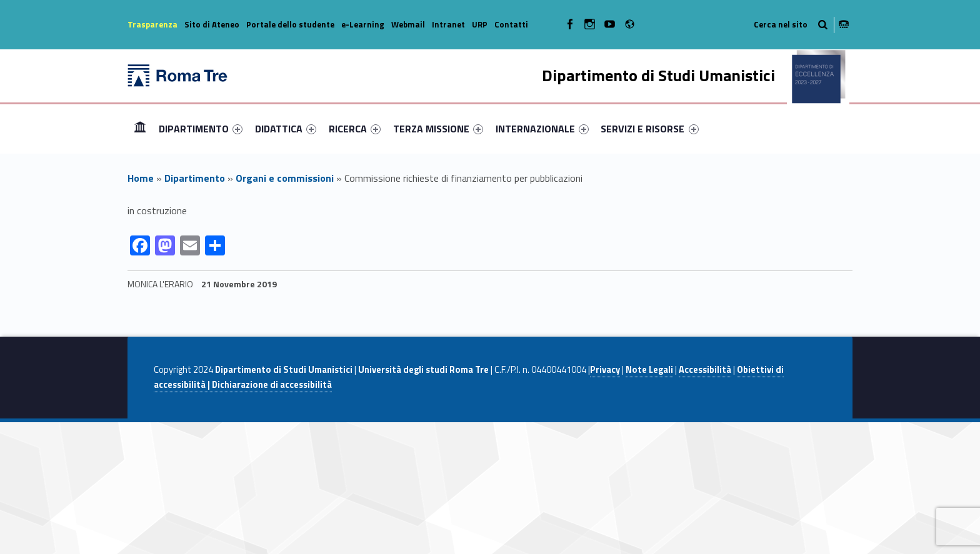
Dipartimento (195, 178)
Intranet (448, 24)
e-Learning (363, 24)
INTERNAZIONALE (542, 129)
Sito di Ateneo (212, 24)
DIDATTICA (286, 129)
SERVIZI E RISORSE (649, 129)
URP (480, 24)
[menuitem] (140, 129)
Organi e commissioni (285, 178)
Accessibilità (705, 370)
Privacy (605, 370)
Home (140, 128)
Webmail (408, 24)
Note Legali (649, 370)
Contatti (511, 24)
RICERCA (355, 129)
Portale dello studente (290, 24)
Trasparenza (152, 24)
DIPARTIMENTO (201, 129)
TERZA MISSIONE (438, 129)
